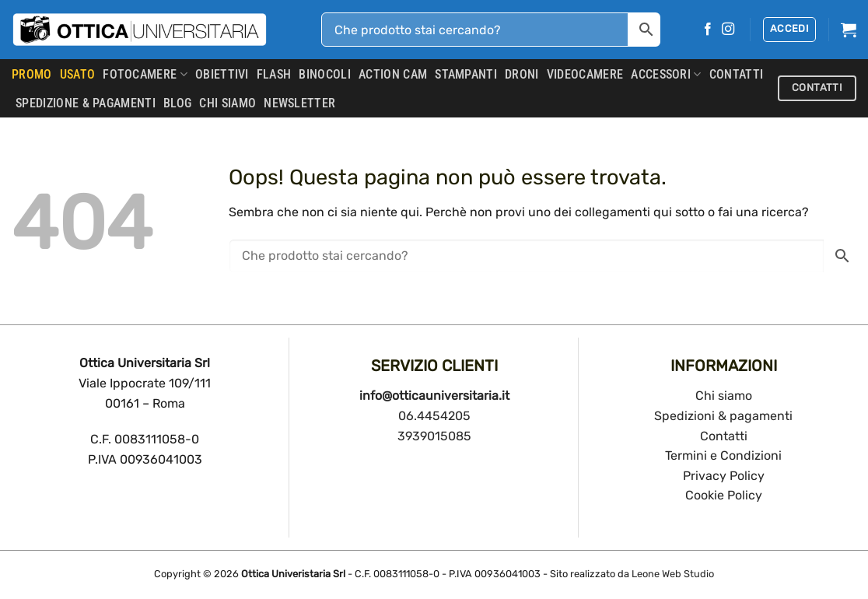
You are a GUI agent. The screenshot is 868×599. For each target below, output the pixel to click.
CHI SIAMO (227, 103)
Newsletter (299, 103)
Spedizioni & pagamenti (723, 416)
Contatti (724, 436)
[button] (789, 30)
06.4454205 (434, 416)
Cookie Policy (724, 495)
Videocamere (585, 74)
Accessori (666, 75)
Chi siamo (724, 396)
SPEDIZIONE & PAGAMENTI (86, 103)
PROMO (32, 74)
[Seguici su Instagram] (728, 30)
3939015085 (434, 436)
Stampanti (466, 74)
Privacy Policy (724, 476)
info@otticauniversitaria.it (434, 396)
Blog (177, 103)
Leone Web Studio (673, 574)
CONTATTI (737, 74)
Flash (274, 74)
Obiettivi (222, 74)
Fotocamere (145, 75)
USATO (78, 74)
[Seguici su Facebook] (708, 30)
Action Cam (393, 74)
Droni (522, 74)
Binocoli (325, 74)
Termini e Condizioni (723, 455)
